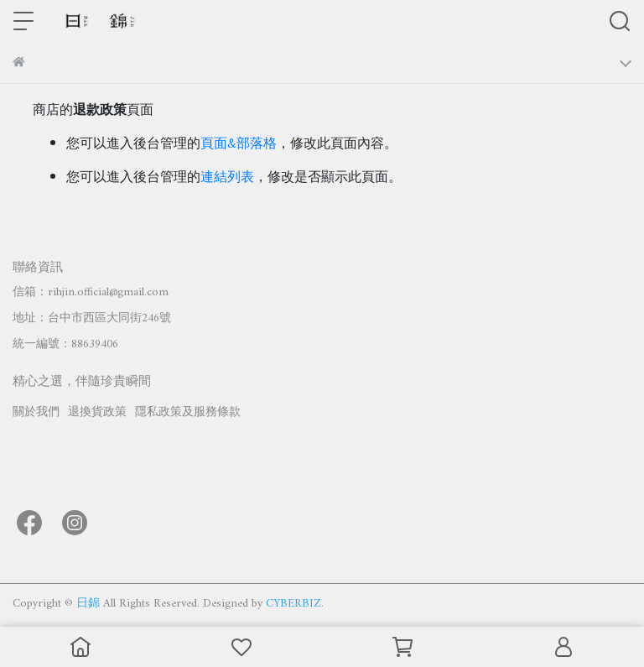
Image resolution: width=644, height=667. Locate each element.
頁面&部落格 (239, 144)
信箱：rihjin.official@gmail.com (91, 292)
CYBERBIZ (293, 604)
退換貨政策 (97, 412)
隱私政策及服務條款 (188, 412)
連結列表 (227, 178)
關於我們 (36, 412)
